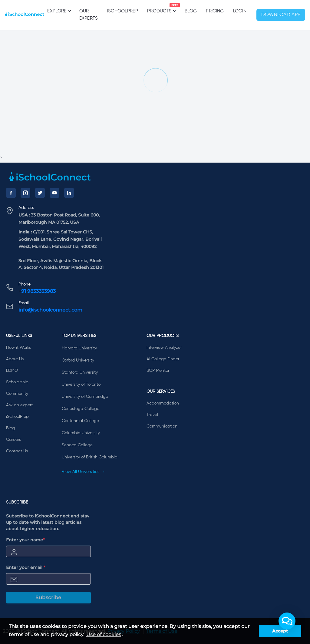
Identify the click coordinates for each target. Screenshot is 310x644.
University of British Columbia (90, 457)
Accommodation (163, 403)
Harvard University (79, 348)
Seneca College (77, 445)
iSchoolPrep (123, 11)
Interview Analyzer (164, 348)
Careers (13, 440)
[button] (287, 621)
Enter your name (25, 540)
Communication (162, 426)
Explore (59, 11)
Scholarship (17, 382)
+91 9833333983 (37, 291)
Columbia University (81, 433)
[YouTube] (54, 193)
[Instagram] (25, 193)
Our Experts (89, 15)
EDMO (12, 371)
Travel (152, 415)
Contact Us (17, 451)
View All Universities (83, 472)
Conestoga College (81, 409)
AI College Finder (163, 359)
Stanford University (80, 372)
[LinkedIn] (69, 193)
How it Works (18, 348)
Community (17, 394)
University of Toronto (81, 385)
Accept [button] (280, 631)
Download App (281, 15)
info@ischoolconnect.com (50, 310)
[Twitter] (40, 193)
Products (159, 8)
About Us (15, 359)
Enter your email (26, 567)
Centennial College (80, 421)
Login (240, 11)
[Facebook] (11, 193)
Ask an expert (19, 405)
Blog (191, 11)
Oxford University (78, 360)
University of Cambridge (85, 397)
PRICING (215, 11)
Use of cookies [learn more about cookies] (104, 634)
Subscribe (48, 598)
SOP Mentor (158, 371)
